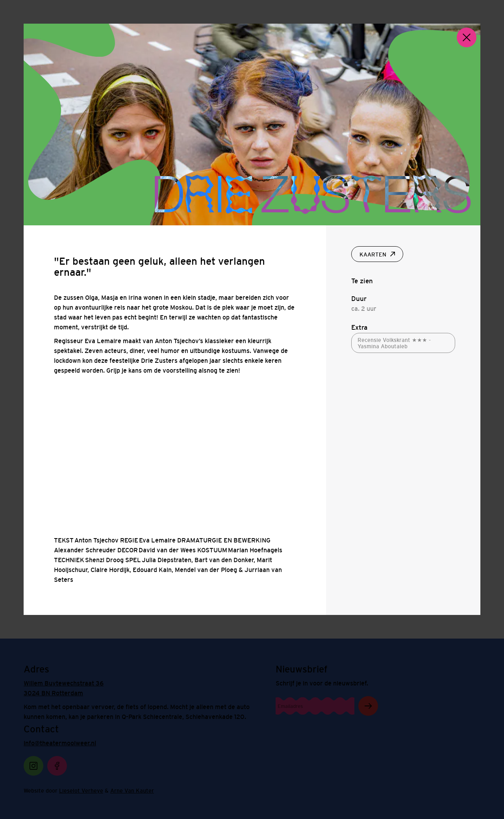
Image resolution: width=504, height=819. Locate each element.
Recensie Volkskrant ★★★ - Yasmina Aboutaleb (394, 343)
